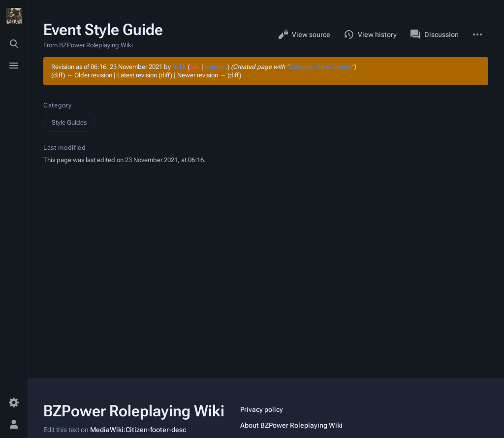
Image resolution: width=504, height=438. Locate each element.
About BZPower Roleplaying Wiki (291, 425)
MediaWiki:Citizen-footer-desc (138, 430)
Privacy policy (262, 409)
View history (370, 34)
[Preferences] (14, 403)
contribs (216, 67)
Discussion (435, 34)
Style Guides (69, 122)
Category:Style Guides (320, 67)
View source (304, 34)
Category (57, 105)
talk (195, 67)
